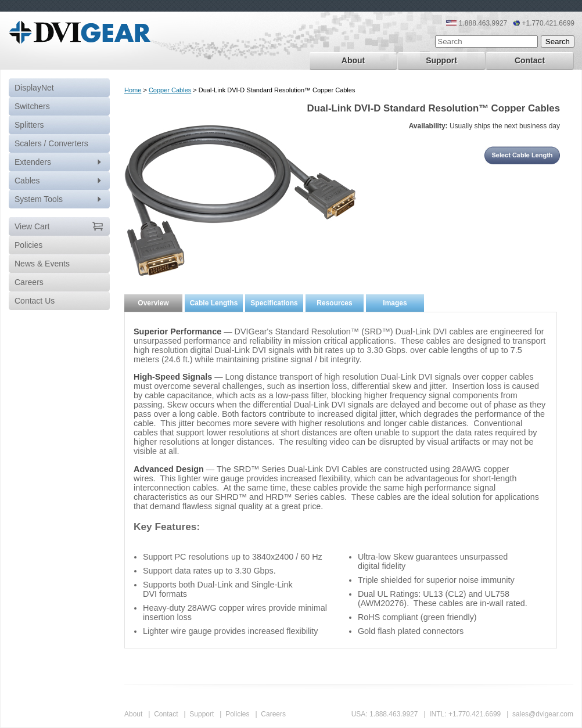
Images (395, 303)
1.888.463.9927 (394, 714)
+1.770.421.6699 (475, 714)
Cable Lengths (214, 303)
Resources (334, 303)
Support (441, 60)
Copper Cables (170, 90)
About (353, 60)
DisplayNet (34, 88)
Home (133, 90)
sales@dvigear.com (543, 714)
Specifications (274, 303)
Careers (273, 714)
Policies (237, 714)
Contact (530, 60)
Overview (153, 303)
